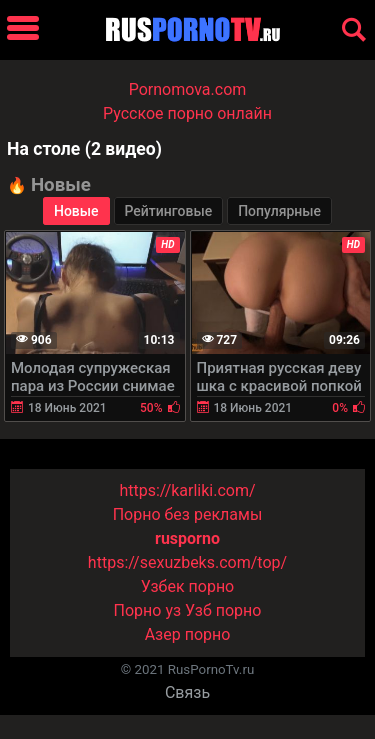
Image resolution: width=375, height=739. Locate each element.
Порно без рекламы (188, 514)
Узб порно (223, 610)
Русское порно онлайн (187, 113)
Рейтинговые (169, 211)
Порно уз (148, 610)
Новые (76, 211)
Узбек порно (188, 586)
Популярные (279, 211)
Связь (187, 692)
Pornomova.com (188, 89)
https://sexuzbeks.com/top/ (187, 562)
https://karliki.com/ (187, 490)
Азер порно (188, 634)
